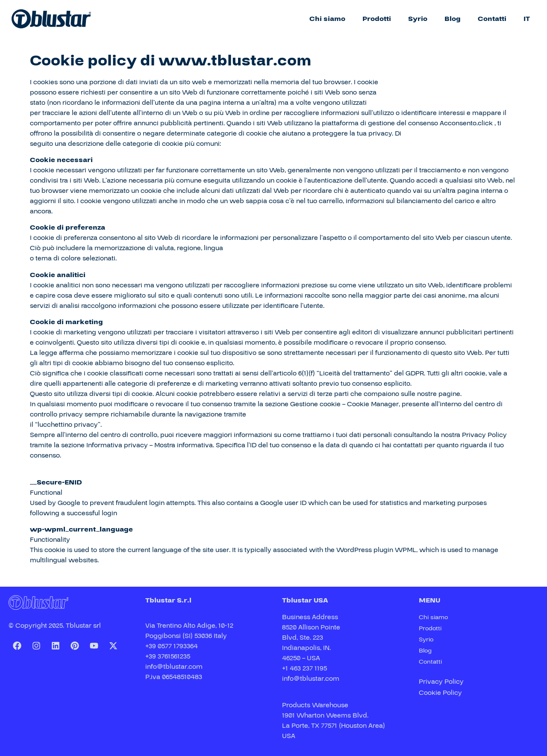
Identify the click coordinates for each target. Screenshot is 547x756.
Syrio (418, 19)
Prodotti (377, 19)
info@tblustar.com (174, 667)
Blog (453, 19)
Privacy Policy (441, 682)
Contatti (492, 19)
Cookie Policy (440, 693)
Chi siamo (327, 19)
